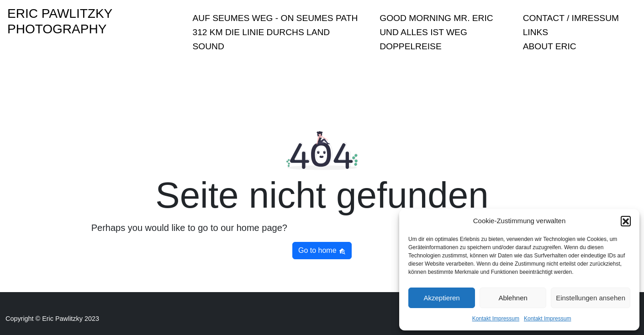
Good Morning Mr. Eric (436, 18)
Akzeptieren (441, 298)
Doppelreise (410, 46)
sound (209, 46)
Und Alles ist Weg (423, 32)
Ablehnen (513, 298)
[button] (626, 221)
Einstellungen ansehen (591, 298)
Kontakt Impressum (496, 319)
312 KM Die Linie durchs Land (261, 32)
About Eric (550, 46)
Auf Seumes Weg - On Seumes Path (275, 18)
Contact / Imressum (571, 18)
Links (536, 32)
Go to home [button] (322, 251)
